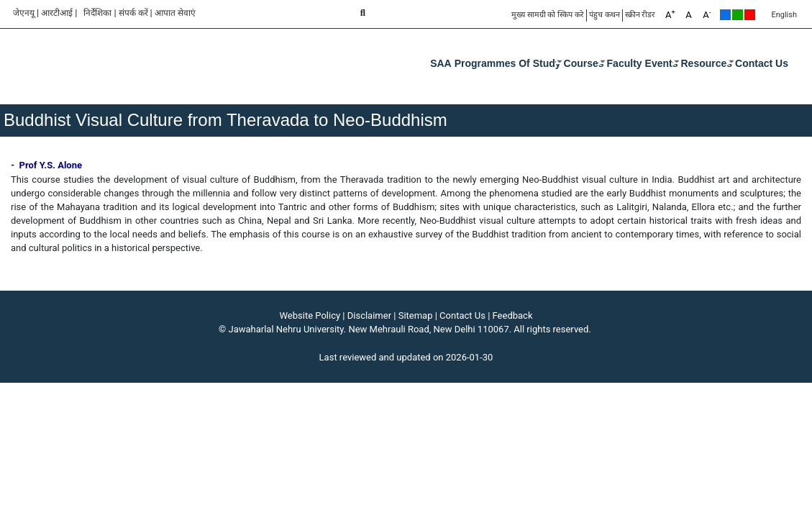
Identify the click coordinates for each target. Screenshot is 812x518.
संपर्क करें (133, 13)
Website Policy (310, 315)
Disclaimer (369, 315)
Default (725, 15)
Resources (707, 63)
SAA (441, 63)
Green (738, 15)
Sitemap (416, 315)
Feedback (513, 315)
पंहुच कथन (605, 15)
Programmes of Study (508, 63)
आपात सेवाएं (175, 13)
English (784, 15)
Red (750, 15)
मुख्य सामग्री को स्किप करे (548, 15)
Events (662, 63)
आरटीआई (57, 13)
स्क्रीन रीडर (640, 15)
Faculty (625, 63)
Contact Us (762, 63)
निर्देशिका (97, 13)
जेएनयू (24, 13)
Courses (584, 63)
